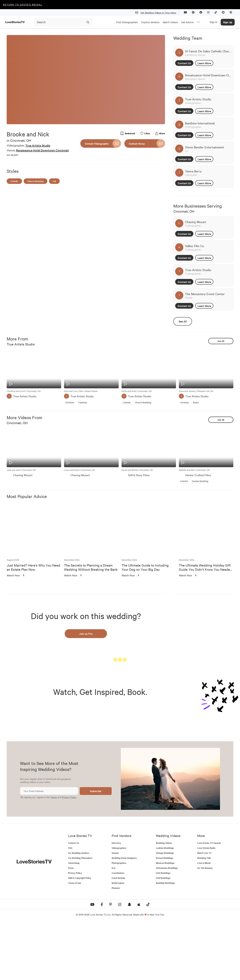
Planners (116, 946)
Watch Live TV (204, 911)
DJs (113, 926)
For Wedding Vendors (79, 911)
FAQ (70, 906)
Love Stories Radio (206, 906)
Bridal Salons (118, 941)
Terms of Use (75, 941)
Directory (116, 901)
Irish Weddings (163, 931)
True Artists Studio (38, 145)
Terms (54, 855)
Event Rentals (118, 936)
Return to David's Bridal (23, 5)
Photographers (119, 921)
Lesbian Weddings (165, 906)
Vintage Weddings (165, 911)
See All (183, 321)
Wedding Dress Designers (124, 916)
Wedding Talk (204, 916)
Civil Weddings (163, 936)
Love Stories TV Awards (209, 901)
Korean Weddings (164, 916)
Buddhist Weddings (165, 941)
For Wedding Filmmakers (80, 916)
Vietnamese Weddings (167, 926)
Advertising (74, 921)
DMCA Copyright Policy (80, 936)
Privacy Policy (69, 855)
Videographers (119, 906)
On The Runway (205, 926)
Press (71, 926)
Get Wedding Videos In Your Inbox (157, 13)
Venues (115, 911)
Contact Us (184, 63)
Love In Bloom (204, 921)
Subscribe (96, 849)
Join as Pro (86, 634)
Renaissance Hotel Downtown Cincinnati (42, 150)
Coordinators (118, 931)
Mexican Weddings (165, 921)
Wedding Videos (164, 901)
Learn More (204, 63)
